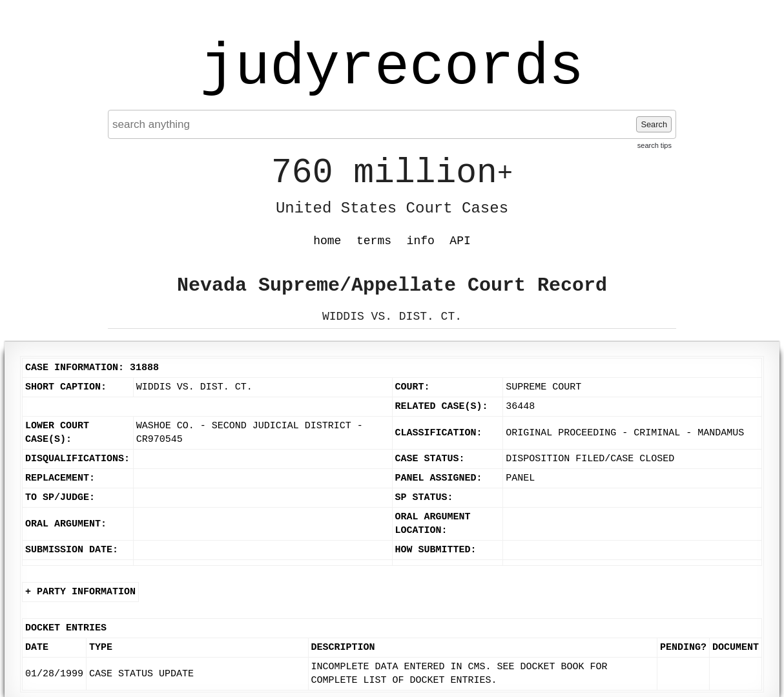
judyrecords (392, 68)
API (460, 241)
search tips (655, 145)
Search (654, 124)
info (421, 241)
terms (374, 241)
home (327, 241)
